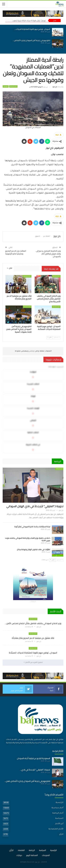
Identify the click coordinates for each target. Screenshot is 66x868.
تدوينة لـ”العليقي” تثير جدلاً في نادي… (35, 770)
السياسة (59, 818)
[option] (33, 38)
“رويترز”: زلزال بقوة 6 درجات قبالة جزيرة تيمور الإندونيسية (25, 21)
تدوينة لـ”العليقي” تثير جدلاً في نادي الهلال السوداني (35, 506)
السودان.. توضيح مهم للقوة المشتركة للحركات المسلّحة (33, 653)
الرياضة (32, 850)
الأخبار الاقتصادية (56, 829)
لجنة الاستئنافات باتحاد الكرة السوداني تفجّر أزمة (32, 527)
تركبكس (32, 351)
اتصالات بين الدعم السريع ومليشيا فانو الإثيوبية (16, 252)
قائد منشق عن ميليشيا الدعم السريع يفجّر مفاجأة (33, 638)
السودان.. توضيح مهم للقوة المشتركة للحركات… (32, 29)
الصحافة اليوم (32, 855)
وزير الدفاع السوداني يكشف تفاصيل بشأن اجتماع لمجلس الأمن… (33, 623)
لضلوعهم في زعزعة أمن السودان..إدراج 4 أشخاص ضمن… (27, 781)
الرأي (61, 834)
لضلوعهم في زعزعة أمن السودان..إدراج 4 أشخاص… (31, 40)
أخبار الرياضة (13, 86)
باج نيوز (37, 862)
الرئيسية (6, 86)
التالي (50, 337)
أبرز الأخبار (59, 824)
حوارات (19, 855)
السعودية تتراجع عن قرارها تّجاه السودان (34, 758)
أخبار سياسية (56, 276)
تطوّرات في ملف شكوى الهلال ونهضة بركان (34, 549)
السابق (57, 337)
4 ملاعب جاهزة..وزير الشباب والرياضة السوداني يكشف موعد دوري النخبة (28, 539)
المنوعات (46, 855)
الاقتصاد (21, 850)
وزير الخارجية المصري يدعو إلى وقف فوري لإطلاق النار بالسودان (48, 254)
